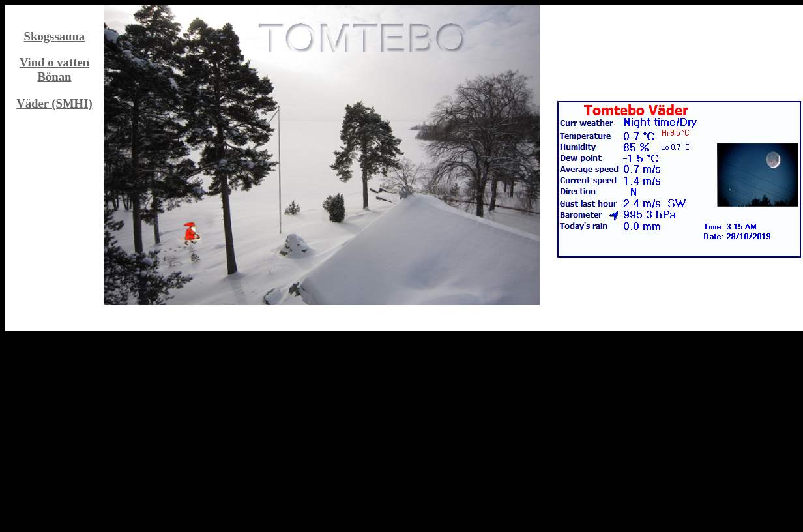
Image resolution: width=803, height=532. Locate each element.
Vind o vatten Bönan (54, 69)
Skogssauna (55, 36)
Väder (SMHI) (54, 103)
